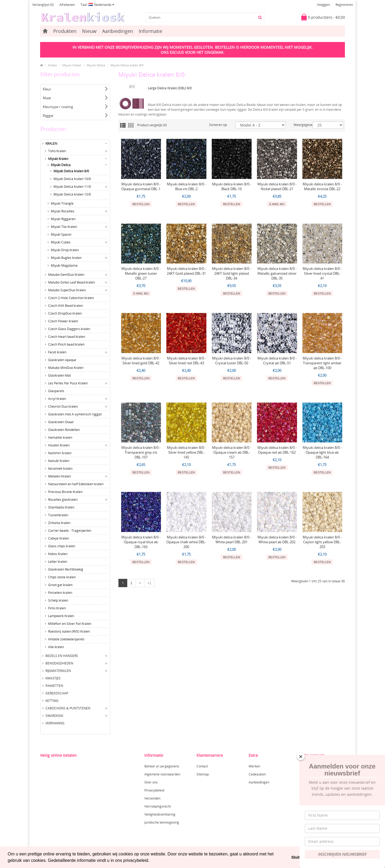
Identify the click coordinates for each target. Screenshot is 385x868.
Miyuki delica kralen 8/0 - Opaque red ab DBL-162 (277, 450)
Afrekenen (67, 5)
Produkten (65, 31)
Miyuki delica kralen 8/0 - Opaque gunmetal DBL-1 (141, 186)
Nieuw (89, 31)
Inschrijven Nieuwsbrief (342, 854)
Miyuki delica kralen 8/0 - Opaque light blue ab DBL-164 (322, 452)
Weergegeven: (299, 125)
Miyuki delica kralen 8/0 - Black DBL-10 (232, 186)
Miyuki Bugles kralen (66, 258)
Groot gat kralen (60, 585)
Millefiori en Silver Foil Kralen (70, 624)
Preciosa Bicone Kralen (65, 492)
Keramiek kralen (60, 469)
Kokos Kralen (58, 554)
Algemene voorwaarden (162, 774)
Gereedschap (57, 693)
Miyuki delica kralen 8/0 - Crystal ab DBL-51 (277, 361)
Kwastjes (53, 678)
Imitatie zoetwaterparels (66, 639)
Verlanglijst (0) (43, 5)
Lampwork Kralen (61, 616)
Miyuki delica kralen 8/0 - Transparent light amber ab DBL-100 (322, 363)
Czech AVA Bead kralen (66, 306)
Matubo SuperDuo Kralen (67, 290)
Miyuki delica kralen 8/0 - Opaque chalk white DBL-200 (186, 542)
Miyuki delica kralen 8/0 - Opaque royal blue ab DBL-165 (141, 542)
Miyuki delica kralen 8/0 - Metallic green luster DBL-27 (141, 273)
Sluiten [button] (298, 857)
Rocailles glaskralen (63, 500)
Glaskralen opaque (62, 360)
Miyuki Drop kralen (65, 250)
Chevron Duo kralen (63, 406)
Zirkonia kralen (59, 523)
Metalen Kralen (59, 476)
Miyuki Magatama (64, 265)
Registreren (344, 5)
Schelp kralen (58, 600)
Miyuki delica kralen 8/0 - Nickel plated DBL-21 (277, 186)
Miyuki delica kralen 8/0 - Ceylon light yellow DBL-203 (322, 542)
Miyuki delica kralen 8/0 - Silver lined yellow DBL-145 (186, 452)
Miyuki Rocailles (63, 211)
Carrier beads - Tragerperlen (70, 531)
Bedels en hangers (62, 656)
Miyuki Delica (96, 65)
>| (149, 583)
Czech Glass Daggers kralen (69, 329)
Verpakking (55, 723)
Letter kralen (58, 562)
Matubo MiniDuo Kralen (66, 368)
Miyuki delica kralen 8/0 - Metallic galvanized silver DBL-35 (277, 273)
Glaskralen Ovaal (61, 422)
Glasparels (56, 391)
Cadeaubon (257, 774)
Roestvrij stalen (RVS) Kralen (69, 631)
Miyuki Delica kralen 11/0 (72, 187)
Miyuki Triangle (62, 203)
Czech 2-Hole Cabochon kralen (71, 298)
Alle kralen (56, 647)
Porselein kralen (60, 593)
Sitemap (203, 774)
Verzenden (152, 798)
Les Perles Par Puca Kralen (68, 383)
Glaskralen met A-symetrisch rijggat (75, 414)
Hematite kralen (60, 437)
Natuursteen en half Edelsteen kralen (76, 484)
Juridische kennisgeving (162, 822)
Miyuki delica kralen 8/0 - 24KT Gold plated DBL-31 (186, 271)
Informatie (151, 31)
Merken (254, 766)
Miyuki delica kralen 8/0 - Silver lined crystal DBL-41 (322, 273)
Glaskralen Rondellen (64, 430)
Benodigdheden (59, 663)
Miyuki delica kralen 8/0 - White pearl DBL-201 (232, 540)
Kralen (53, 65)
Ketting (52, 701)
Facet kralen (57, 352)
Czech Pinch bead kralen (66, 344)
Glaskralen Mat (59, 375)
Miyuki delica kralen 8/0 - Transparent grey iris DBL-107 (141, 452)
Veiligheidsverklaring (160, 814)
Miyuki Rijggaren (63, 219)
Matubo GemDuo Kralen (66, 275)
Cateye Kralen (59, 538)
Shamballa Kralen (61, 507)
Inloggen (324, 5)
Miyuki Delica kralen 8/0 (127, 65)
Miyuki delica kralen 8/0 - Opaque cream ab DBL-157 (232, 452)
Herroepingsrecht (158, 806)
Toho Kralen (57, 151)
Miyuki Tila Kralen (64, 227)
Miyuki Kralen (72, 65)
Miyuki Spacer (61, 234)
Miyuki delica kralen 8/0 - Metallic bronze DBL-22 (322, 186)
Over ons (151, 782)
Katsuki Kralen (59, 461)
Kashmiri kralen (60, 453)
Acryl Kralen (57, 399)
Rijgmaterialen (58, 671)
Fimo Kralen (57, 608)
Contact (202, 766)
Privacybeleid (154, 790)
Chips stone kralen (62, 577)
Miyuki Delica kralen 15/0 (72, 194)
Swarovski (54, 716)
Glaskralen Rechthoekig (66, 569)
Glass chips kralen (62, 546)
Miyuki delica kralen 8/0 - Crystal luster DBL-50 (232, 361)
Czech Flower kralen (63, 321)
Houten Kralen (59, 445)
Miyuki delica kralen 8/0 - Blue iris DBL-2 (186, 186)
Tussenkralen (58, 515)
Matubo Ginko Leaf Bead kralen (72, 282)
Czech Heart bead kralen (67, 337)
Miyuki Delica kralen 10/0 (72, 179)
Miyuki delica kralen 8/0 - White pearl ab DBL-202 (277, 540)
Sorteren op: (218, 125)
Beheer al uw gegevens (162, 766)
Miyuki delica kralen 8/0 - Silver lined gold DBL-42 (141, 361)
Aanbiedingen (118, 31)
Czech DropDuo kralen (65, 313)
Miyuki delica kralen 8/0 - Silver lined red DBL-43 (186, 361)
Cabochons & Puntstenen (68, 708)
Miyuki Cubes (61, 242)
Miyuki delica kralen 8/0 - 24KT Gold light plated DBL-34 (232, 273)
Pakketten (54, 686)
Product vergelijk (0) (152, 125)
